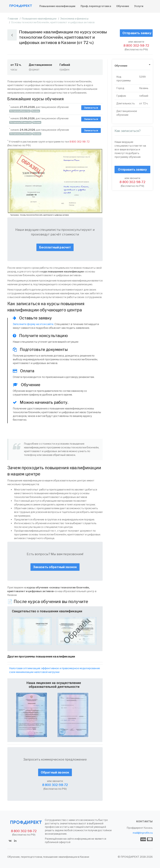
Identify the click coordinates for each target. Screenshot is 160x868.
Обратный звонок (55, 772)
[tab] (132, 66)
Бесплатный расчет (55, 247)
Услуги (139, 6)
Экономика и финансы (74, 19)
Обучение (123, 6)
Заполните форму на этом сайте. (33, 324)
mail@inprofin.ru (143, 833)
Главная (13, 19)
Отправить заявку (137, 33)
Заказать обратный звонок (55, 567)
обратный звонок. (64, 455)
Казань (148, 828)
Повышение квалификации (57, 6)
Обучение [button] (121, 66)
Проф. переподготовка (96, 6)
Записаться (91, 108)
